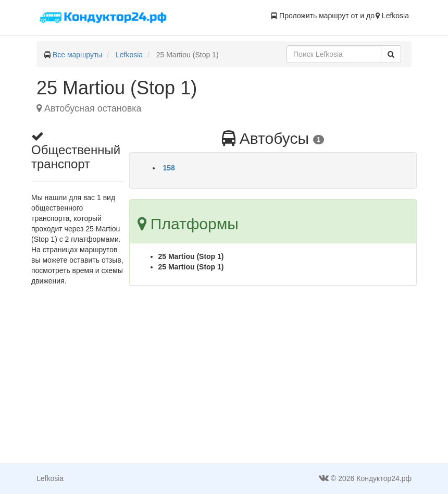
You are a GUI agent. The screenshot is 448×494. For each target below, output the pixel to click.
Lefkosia (129, 55)
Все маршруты (78, 55)
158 (169, 168)
